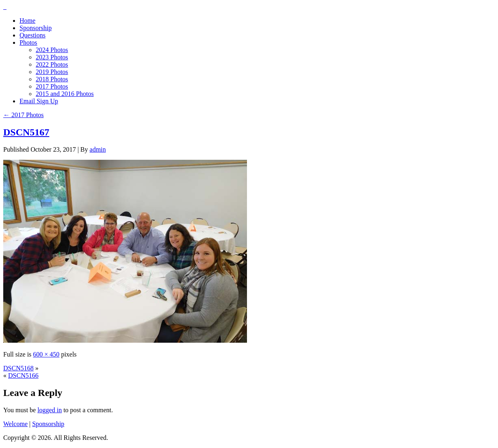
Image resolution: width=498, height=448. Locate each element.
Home (27, 21)
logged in (50, 410)
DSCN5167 (26, 132)
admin (98, 149)
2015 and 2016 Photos (65, 94)
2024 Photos (52, 50)
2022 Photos (52, 64)
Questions (32, 35)
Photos (28, 42)
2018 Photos (52, 79)
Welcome (15, 424)
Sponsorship (36, 28)
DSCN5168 (18, 368)
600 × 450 (46, 354)
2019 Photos (52, 72)
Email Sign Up (39, 101)
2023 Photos (52, 57)
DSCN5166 (23, 375)
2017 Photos (52, 86)
